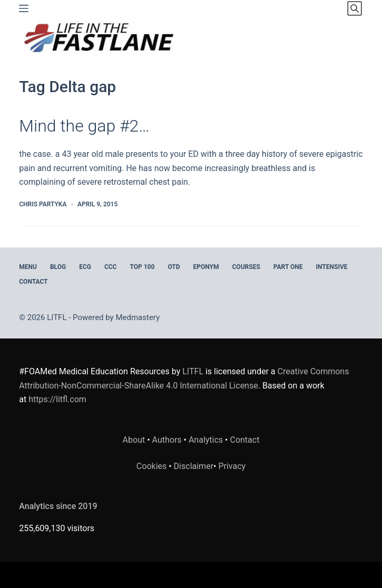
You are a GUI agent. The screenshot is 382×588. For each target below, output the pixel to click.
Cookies (153, 466)
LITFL (193, 371)
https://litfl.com (57, 399)
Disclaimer (194, 466)
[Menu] (24, 8)
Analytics (206, 440)
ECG (85, 267)
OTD (174, 267)
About (134, 440)
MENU (28, 267)
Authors (167, 440)
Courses (246, 267)
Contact (33, 282)
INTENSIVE (332, 267)
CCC (111, 267)
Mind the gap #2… (84, 126)
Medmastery (138, 317)
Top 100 (142, 267)
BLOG (58, 267)
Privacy (232, 466)
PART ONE (288, 267)
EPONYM (206, 267)
